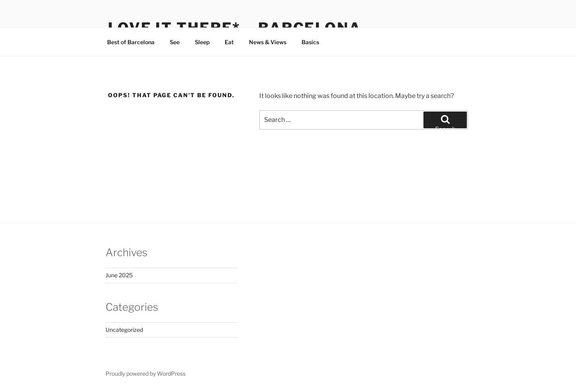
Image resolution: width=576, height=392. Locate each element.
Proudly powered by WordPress (146, 373)
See (175, 42)
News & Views (268, 42)
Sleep (202, 42)
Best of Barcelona (131, 42)
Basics (310, 42)
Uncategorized (124, 330)
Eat (229, 42)
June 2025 (119, 275)
